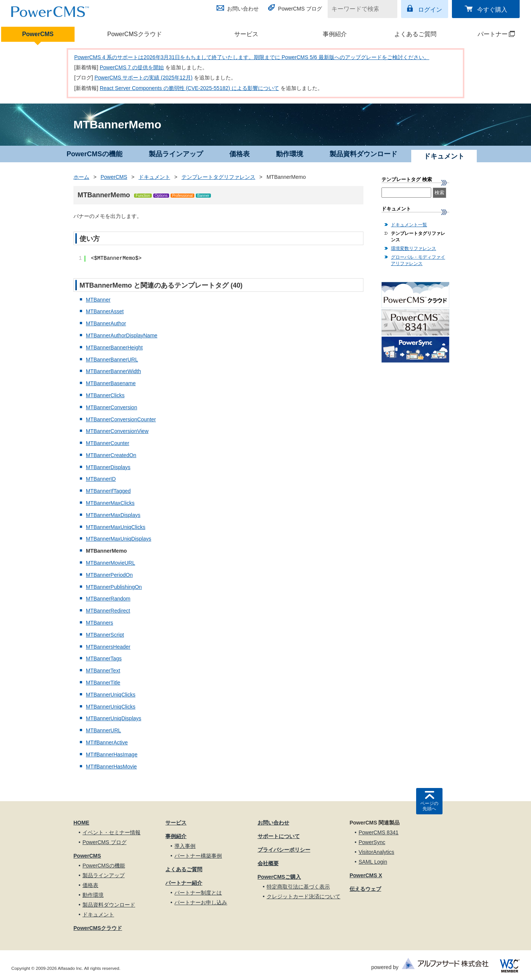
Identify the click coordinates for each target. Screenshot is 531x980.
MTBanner (98, 300)
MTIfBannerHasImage (112, 754)
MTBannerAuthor (106, 323)
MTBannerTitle (103, 683)
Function (143, 196)
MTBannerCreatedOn (111, 455)
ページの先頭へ (429, 806)
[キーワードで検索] (358, 9)
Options (161, 196)
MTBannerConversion (111, 407)
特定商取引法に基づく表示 (298, 887)
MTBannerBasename (111, 383)
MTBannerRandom (108, 599)
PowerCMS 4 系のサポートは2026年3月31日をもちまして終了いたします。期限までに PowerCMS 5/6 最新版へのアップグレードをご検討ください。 (252, 57)
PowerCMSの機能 (95, 154)
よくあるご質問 (415, 34)
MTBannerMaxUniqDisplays (119, 539)
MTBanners (99, 623)
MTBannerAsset (105, 311)
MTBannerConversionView (117, 431)
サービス (246, 34)
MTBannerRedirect (108, 611)
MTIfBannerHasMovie (111, 767)
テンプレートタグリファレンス (218, 177)
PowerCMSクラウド (135, 34)
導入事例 (185, 846)
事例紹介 (335, 34)
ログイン (430, 10)
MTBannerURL (103, 730)
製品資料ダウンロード (363, 154)
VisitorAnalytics (376, 852)
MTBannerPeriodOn (109, 575)
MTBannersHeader (108, 647)
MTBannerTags (104, 658)
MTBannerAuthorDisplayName (122, 335)
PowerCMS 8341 (378, 832)
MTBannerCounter (108, 443)
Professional (182, 196)
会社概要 (268, 863)
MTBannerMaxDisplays (113, 515)
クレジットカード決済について (304, 896)
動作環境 (290, 154)
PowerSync (372, 842)
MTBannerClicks (105, 395)
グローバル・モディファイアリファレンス (418, 260)
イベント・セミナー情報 (111, 832)
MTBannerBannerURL (112, 360)
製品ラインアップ (176, 154)
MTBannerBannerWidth (113, 371)
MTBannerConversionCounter (121, 419)
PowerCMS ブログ (300, 9)
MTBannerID (101, 479)
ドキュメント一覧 (409, 225)
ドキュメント (154, 177)
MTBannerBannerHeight (114, 347)
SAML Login (373, 862)
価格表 (240, 154)
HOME (81, 823)
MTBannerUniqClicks (111, 695)
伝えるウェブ (365, 889)
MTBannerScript (105, 635)
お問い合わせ (243, 9)
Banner (203, 196)
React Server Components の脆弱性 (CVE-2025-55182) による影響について (189, 88)
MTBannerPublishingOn (114, 587)
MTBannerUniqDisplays (114, 718)
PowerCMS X (366, 875)
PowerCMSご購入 (279, 877)
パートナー (488, 34)
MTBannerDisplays (108, 467)
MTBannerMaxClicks (110, 503)
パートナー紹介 (184, 883)
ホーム (81, 177)
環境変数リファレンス (414, 248)
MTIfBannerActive (107, 742)
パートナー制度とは (198, 893)
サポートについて (279, 836)
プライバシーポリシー (284, 850)
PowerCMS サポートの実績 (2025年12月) (144, 78)
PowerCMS (38, 34)
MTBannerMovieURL (111, 563)
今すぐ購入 (492, 10)
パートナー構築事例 (198, 856)
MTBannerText (103, 671)
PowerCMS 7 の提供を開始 (132, 67)
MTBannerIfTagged (108, 491)
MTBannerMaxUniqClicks (116, 527)
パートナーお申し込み (201, 902)
